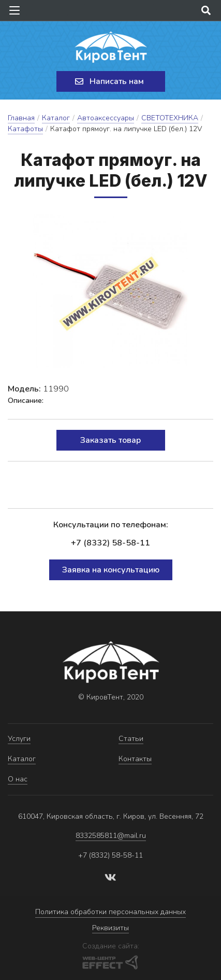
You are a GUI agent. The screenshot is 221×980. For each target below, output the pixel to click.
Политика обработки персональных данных (110, 912)
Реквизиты (110, 928)
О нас (18, 779)
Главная (21, 118)
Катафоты (25, 129)
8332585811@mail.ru (111, 836)
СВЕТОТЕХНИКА (170, 118)
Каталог (56, 118)
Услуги (19, 739)
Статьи (131, 739)
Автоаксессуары (106, 118)
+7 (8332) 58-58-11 (110, 543)
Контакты (135, 759)
